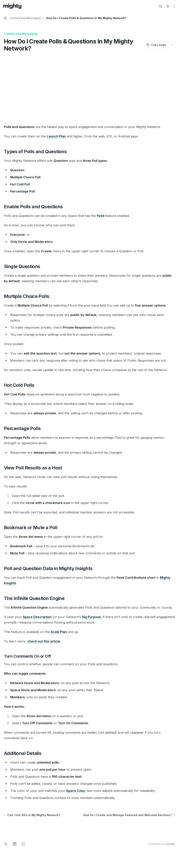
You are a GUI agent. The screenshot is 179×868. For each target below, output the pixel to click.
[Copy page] (156, 45)
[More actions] (174, 6)
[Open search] (161, 6)
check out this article (44, 641)
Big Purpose (91, 617)
